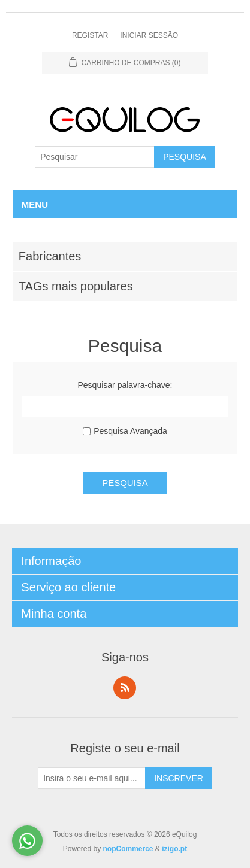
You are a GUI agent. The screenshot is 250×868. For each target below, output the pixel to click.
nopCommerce (128, 849)
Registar (90, 35)
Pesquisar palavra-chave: (125, 385)
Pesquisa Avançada (130, 431)
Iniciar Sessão (149, 35)
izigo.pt (174, 849)
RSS (125, 688)
